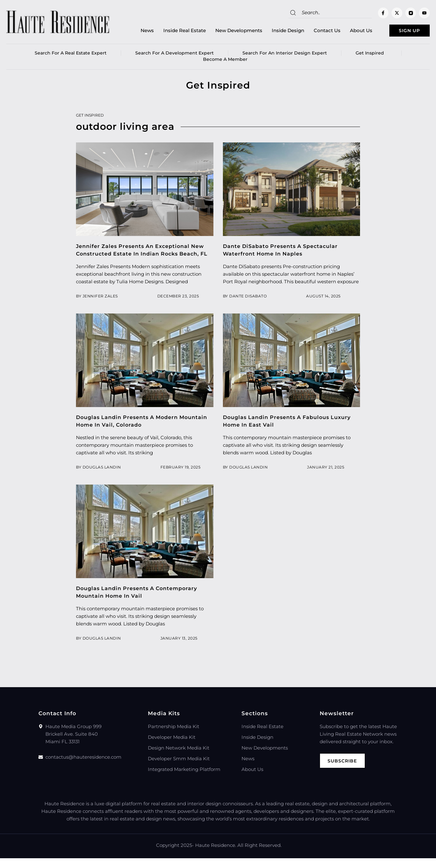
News (134, 32)
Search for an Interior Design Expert (285, 55)
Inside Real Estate (171, 32)
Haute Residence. (216, 855)
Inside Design (275, 32)
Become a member (225, 61)
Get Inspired (371, 55)
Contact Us (314, 32)
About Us (348, 32)
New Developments (226, 32)
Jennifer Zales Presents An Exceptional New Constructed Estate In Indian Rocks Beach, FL (144, 256)
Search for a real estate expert (71, 55)
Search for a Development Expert (174, 55)
